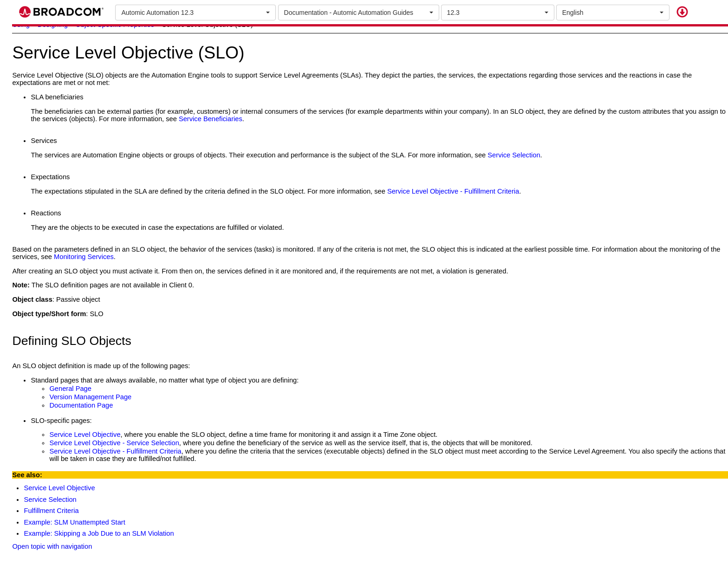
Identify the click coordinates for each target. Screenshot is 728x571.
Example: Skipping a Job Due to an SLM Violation (99, 533)
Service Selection (50, 500)
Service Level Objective (59, 488)
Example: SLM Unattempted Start (74, 522)
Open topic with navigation (52, 546)
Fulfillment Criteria (51, 511)
